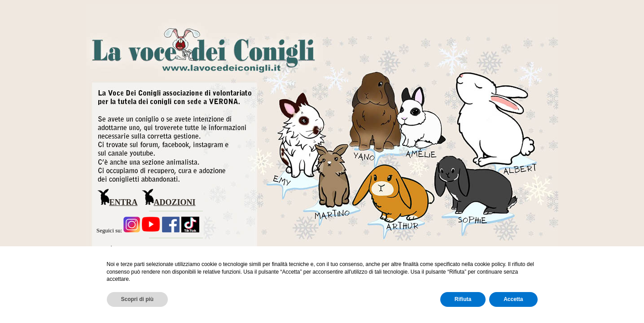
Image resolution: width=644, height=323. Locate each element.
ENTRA (124, 202)
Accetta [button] (513, 299)
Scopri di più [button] (138, 299)
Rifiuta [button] (463, 299)
